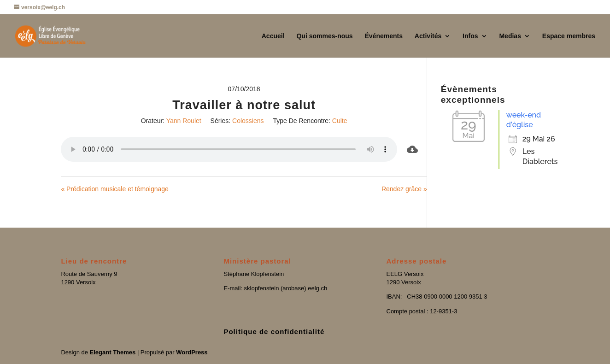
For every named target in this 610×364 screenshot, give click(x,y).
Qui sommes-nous (324, 36)
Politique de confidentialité (274, 332)
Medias (510, 36)
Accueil (273, 36)
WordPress (192, 352)
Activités (428, 36)
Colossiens (248, 121)
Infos (470, 36)
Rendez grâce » (404, 189)
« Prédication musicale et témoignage (114, 189)
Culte (340, 121)
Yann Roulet (184, 121)
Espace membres (569, 36)
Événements (383, 36)
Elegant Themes (113, 352)
